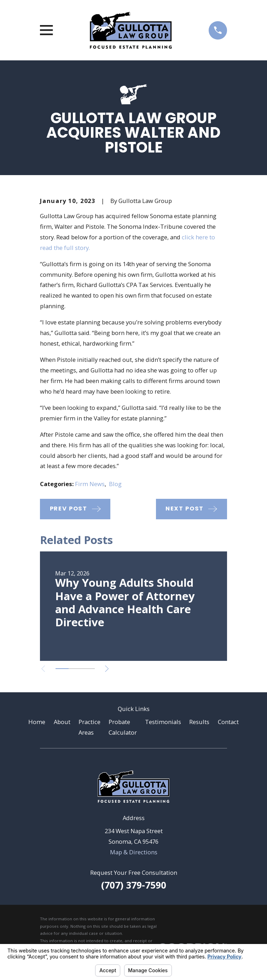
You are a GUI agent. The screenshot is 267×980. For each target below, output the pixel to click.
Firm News (90, 484)
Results (199, 722)
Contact (228, 722)
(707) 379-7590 (134, 885)
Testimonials (163, 722)
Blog (115, 484)
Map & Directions (134, 852)
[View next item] (107, 669)
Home (37, 722)
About (62, 722)
